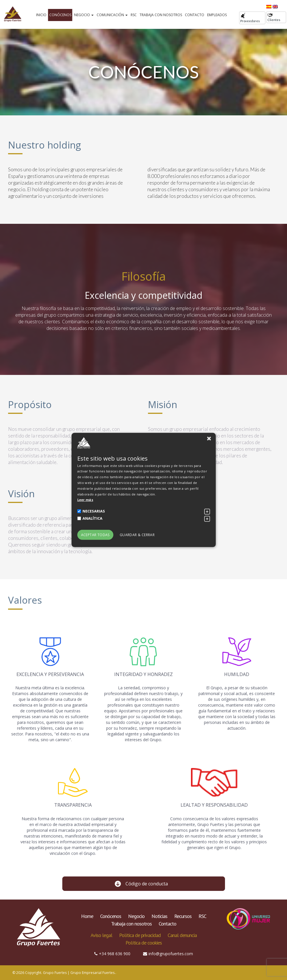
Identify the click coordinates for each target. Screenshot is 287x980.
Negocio (84, 15)
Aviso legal (101, 935)
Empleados (217, 15)
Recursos (183, 916)
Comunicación (112, 15)
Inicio (41, 15)
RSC (134, 15)
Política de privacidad (140, 935)
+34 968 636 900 (112, 954)
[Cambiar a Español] (269, 6)
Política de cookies (144, 943)
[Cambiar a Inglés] (275, 6)
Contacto (195, 15)
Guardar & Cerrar (137, 535)
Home (87, 916)
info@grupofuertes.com (168, 954)
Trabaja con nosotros (161, 15)
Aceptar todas (95, 535)
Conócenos (60, 15)
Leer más (85, 500)
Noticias (159, 916)
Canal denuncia (182, 935)
